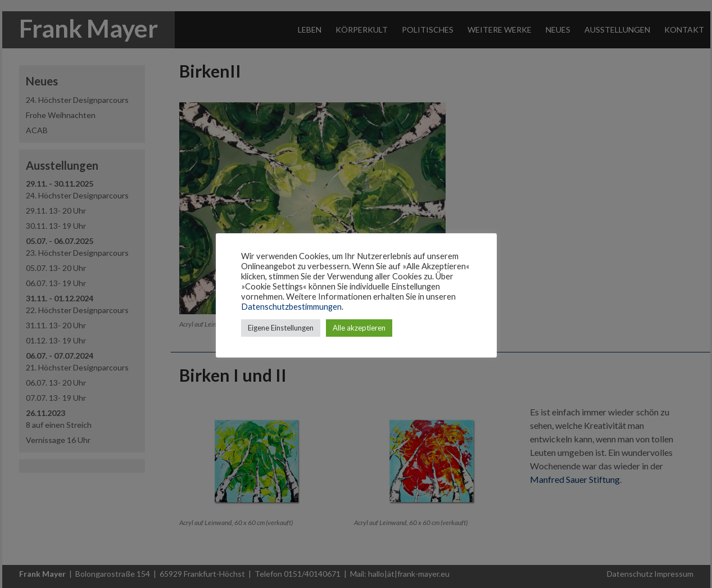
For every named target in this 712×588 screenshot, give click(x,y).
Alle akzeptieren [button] (359, 328)
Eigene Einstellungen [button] (281, 328)
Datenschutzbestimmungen (291, 307)
